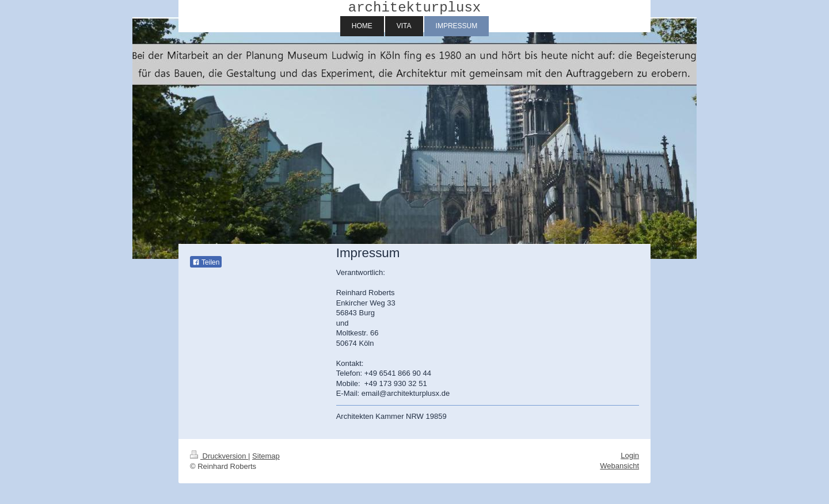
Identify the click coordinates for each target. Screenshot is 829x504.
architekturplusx (414, 9)
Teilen (206, 266)
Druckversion (219, 459)
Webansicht (619, 469)
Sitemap (266, 459)
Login (630, 459)
